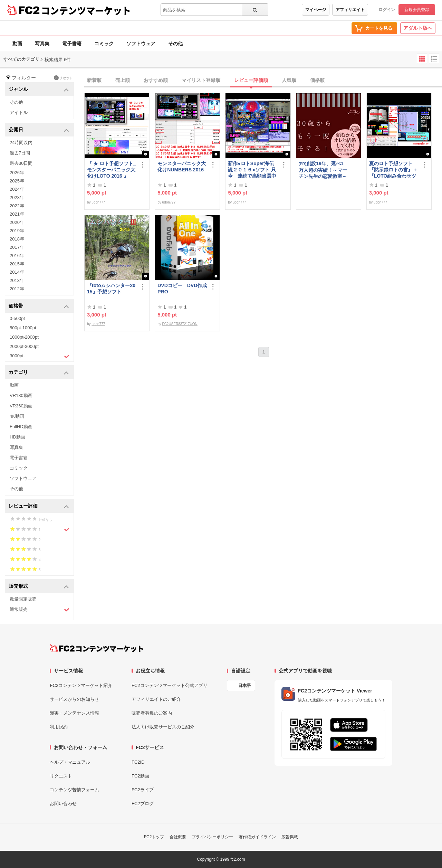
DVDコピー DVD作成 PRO (182, 289)
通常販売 (40, 610)
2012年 (17, 289)
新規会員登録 (417, 10)
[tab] (263, 81)
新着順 (94, 80)
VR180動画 (21, 395)
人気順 (289, 80)
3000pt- (40, 356)
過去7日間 (20, 153)
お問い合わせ (63, 804)
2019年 (17, 231)
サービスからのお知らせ (74, 699)
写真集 (42, 44)
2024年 (17, 189)
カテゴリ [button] (39, 373)
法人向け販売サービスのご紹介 (163, 727)
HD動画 (17, 437)
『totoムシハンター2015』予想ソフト (111, 289)
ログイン (387, 10)
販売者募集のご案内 (152, 713)
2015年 (17, 264)
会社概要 (178, 837)
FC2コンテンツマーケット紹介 (81, 685)
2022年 (17, 206)
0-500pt (17, 318)
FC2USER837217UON (180, 324)
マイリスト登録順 (201, 80)
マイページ (316, 10)
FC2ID (138, 762)
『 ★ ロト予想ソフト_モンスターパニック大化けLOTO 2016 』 (112, 170)
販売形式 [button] (39, 587)
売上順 (123, 80)
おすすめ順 (156, 80)
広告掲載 (290, 837)
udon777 (98, 202)
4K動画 (17, 416)
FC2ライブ (143, 790)
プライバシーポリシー (212, 837)
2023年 (17, 197)
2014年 (17, 272)
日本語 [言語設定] (244, 686)
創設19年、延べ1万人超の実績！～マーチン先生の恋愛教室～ (323, 170)
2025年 (17, 181)
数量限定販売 (23, 599)
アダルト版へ (418, 28)
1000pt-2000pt (24, 337)
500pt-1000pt (23, 328)
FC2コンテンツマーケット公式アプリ (170, 685)
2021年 (17, 214)
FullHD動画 (21, 427)
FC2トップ (154, 837)
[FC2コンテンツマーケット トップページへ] (97, 648)
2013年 (17, 280)
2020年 (17, 222)
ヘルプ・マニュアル (70, 762)
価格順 (317, 80)
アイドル (19, 112)
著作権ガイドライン (257, 837)
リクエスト (61, 776)
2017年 (17, 247)
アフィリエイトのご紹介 (156, 699)
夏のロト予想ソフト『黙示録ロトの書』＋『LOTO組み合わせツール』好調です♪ (393, 170)
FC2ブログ (143, 804)
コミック (104, 44)
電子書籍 (72, 44)
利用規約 (59, 727)
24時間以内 (21, 143)
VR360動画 (21, 406)
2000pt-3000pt (24, 346)
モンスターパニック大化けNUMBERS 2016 (182, 167)
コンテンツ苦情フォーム (74, 790)
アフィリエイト (350, 10)
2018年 (17, 239)
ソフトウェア (141, 44)
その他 (175, 44)
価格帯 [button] (39, 306)
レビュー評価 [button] (39, 506)
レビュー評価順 (251, 80)
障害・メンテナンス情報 (74, 713)
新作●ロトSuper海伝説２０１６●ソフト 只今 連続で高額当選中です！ (252, 170)
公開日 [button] (39, 130)
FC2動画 (140, 776)
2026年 (17, 173)
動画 (17, 44)
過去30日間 (21, 163)
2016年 (17, 256)
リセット (63, 78)
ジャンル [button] (39, 90)
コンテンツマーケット (86, 10)
